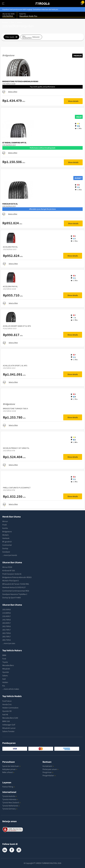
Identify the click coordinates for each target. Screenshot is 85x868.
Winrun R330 (7, 567)
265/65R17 (7, 623)
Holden (5, 682)
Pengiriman (47, 772)
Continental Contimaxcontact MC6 (16, 591)
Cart (83, 2)
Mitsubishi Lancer (9, 728)
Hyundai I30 (7, 711)
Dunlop (5, 548)
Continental (7, 545)
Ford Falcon (7, 701)
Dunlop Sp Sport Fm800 (12, 598)
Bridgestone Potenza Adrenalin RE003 (17, 577)
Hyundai (6, 672)
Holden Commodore (10, 708)
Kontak (48, 766)
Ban (13, 22)
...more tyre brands (10, 555)
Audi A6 (5, 714)
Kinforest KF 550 (9, 570)
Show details (73, 101)
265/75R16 (7, 633)
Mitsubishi (6, 669)
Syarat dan (11, 766)
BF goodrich (7, 542)
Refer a (8, 772)
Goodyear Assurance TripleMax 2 (15, 594)
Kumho (5, 528)
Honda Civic (7, 704)
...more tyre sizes (9, 643)
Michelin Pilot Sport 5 (11, 581)
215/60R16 (7, 613)
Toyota (5, 662)
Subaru (5, 675)
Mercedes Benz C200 (10, 718)
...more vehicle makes (11, 689)
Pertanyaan (50, 769)
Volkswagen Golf (9, 725)
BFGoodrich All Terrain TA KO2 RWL (16, 584)
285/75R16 (7, 640)
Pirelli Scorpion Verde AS (12, 574)
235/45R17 (7, 616)
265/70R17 (7, 630)
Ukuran (20, 22)
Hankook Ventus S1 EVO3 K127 (14, 587)
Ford (4, 659)
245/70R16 (7, 620)
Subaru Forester (8, 731)
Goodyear (6, 552)
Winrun (5, 521)
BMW (4, 655)
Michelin (6, 535)
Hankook (6, 538)
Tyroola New (11, 802)
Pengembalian (48, 775)
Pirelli (5, 525)
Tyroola (10, 796)
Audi (4, 679)
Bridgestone (7, 531)
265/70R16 (7, 626)
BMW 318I (6, 721)
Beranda (5, 22)
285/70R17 (7, 636)
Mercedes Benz (8, 665)
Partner (9, 787)
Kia (4, 686)
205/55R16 (7, 609)
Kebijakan (10, 769)
